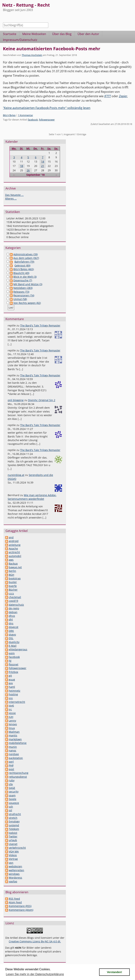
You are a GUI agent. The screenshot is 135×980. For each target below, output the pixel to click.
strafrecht (15, 814)
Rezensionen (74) (24, 295)
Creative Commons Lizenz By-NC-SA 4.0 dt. (35, 941)
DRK (11, 631)
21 (43, 166)
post (11, 769)
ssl (10, 810)
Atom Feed (15, 902)
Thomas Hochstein (32, 55)
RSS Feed (14, 899)
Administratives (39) (26, 254)
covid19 (13, 601)
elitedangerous (18, 649)
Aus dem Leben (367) (26, 258)
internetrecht (17, 702)
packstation (16, 758)
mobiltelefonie (18, 743)
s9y (11, 784)
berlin (12, 571)
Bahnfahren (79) (24, 262)
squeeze (14, 803)
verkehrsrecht (17, 848)
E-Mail (13, 646)
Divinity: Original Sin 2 (42, 400)
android (14, 541)
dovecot (14, 627)
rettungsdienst (18, 777)
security (14, 792)
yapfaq (13, 881)
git (10, 676)
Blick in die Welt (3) (25, 277)
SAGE (12, 788)
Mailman (14, 732)
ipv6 (11, 706)
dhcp (12, 616)
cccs (11, 593)
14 (43, 161)
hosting (13, 694)
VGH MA (14, 852)
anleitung (15, 545)
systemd (14, 825)
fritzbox (13, 672)
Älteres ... (11, 199)
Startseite (10, 34)
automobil (15, 556)
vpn (11, 863)
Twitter (13, 836)
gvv (11, 683)
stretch (13, 818)
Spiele (13, 799)
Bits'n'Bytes (9, 115)
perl (11, 762)
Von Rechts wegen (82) (27, 303)
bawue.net (15, 567)
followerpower (47, 120)
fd (10, 661)
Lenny (12, 721)
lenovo (13, 724)
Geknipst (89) (22, 265)
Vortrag (13, 859)
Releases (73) (21, 292)
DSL (11, 638)
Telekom (14, 829)
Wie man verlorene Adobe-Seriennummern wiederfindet (32, 497)
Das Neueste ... (14, 195)
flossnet (14, 664)
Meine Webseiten (34, 34)
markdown (15, 739)
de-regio (14, 608)
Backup (13, 564)
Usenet (13, 844)
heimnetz (15, 691)
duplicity (14, 642)
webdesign (15, 866)
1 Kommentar (25, 115)
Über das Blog (62, 34)
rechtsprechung (19, 773)
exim (12, 653)
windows (14, 874)
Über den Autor (88, 34)
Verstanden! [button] (115, 972)
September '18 (35, 175)
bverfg (13, 586)
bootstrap (15, 578)
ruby (12, 780)
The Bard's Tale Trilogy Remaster (40, 325)
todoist (13, 833)
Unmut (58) (20, 299)
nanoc (13, 750)
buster (13, 582)
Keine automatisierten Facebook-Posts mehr (52, 49)
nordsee (14, 754)
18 (22, 166)
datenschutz (16, 605)
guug (12, 679)
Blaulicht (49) (21, 273)
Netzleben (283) (23, 288)
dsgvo (12, 635)
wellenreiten (16, 870)
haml (12, 687)
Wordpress (15, 878)
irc (10, 709)
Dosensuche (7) (23, 280)
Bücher (13, 590)
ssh (11, 807)
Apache (13, 549)
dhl (11, 619)
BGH (11, 575)
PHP (11, 765)
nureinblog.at (16, 475)
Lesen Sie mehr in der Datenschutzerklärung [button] (35, 974)
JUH (11, 717)
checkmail (15, 597)
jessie (12, 713)
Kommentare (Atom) (21, 910)
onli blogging (16, 400)
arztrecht (14, 552)
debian (13, 612)
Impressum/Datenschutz (20, 40)
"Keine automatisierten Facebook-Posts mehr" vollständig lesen (47, 108)
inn (11, 698)
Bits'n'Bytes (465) (24, 269)
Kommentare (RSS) (20, 906)
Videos (13, 855)
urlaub (13, 840)
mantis (13, 735)
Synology (14, 821)
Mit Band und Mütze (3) (28, 284)
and (11, 537)
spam (12, 795)
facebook (33, 120)
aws (11, 560)
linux (12, 728)
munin (13, 747)
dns (11, 623)
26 (28, 170)
